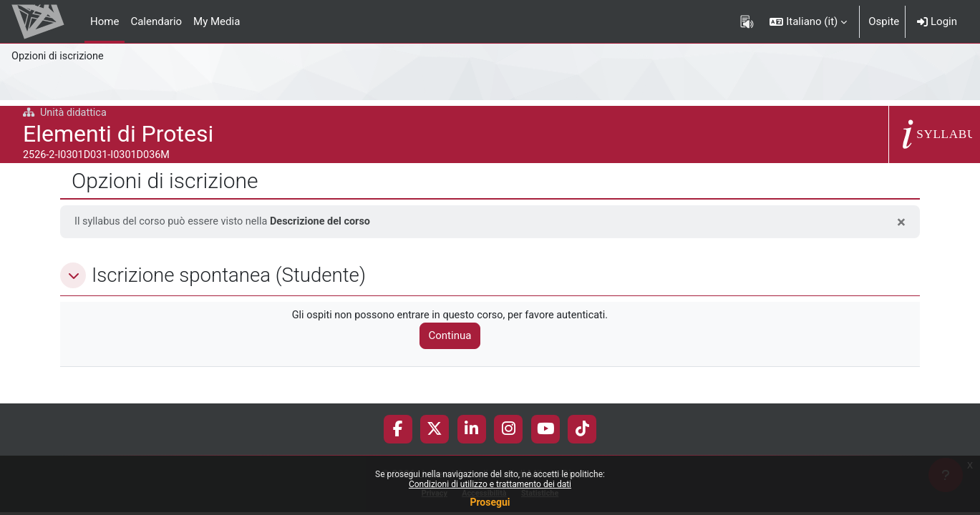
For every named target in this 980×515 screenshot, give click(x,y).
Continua (456, 337)
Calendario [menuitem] (156, 21)
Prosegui (490, 502)
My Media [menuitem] (217, 21)
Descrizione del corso (329, 222)
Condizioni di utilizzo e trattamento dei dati (490, 484)
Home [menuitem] (105, 21)
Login (937, 21)
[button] (808, 21)
